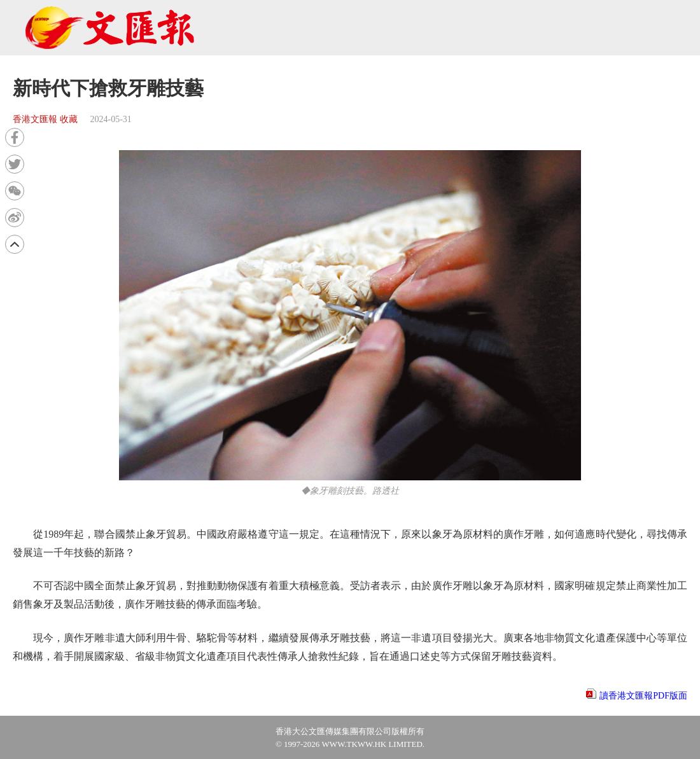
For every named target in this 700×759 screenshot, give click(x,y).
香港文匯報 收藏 (45, 119)
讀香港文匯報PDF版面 (643, 696)
